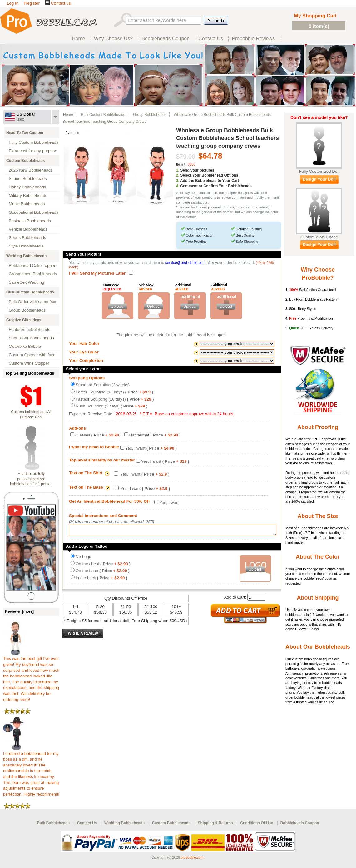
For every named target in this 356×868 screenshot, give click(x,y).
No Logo (83, 559)
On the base (103, 573)
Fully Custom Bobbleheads (34, 142)
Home (68, 115)
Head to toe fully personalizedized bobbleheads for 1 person (31, 479)
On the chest (103, 566)
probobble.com (192, 857)
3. (178, 181)
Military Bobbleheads (28, 195)
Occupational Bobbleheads (34, 212)
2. (178, 175)
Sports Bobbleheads (27, 238)
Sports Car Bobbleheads (31, 338)
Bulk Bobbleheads (53, 823)
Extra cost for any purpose (33, 151)
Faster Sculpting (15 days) (114, 392)
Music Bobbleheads (27, 204)
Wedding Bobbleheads (26, 256)
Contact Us (87, 823)
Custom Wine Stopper (29, 363)
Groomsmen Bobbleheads (33, 274)
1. (178, 170)
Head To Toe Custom (25, 133)
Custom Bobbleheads (25, 161)
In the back (101, 580)
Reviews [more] (19, 611)
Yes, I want (151, 448)
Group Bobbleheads (27, 310)
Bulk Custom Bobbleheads (30, 292)
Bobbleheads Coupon (300, 823)
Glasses (99, 435)
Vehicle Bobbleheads (28, 229)
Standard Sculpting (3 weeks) (103, 385)
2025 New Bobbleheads (31, 170)
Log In (13, 3)
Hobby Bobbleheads (27, 187)
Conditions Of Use (257, 823)
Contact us (58, 3)
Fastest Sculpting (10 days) (115, 399)
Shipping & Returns (215, 823)
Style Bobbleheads (26, 246)
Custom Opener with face (32, 355)
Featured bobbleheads (30, 329)
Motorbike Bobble (25, 346)
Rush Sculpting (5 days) (111, 406)
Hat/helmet (155, 435)
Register (32, 3)
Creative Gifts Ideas (24, 320)
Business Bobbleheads (30, 221)
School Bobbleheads (28, 179)
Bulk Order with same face (33, 302)
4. (178, 186)
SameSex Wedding (26, 282)
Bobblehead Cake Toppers (33, 265)
